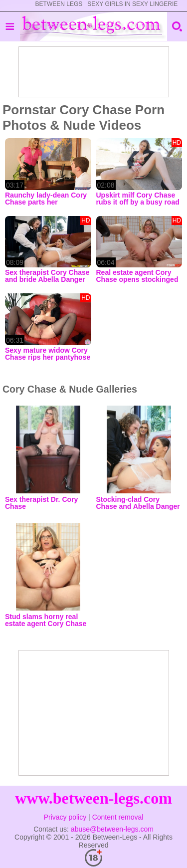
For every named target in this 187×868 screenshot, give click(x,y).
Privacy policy (65, 817)
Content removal (118, 817)
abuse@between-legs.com (112, 829)
